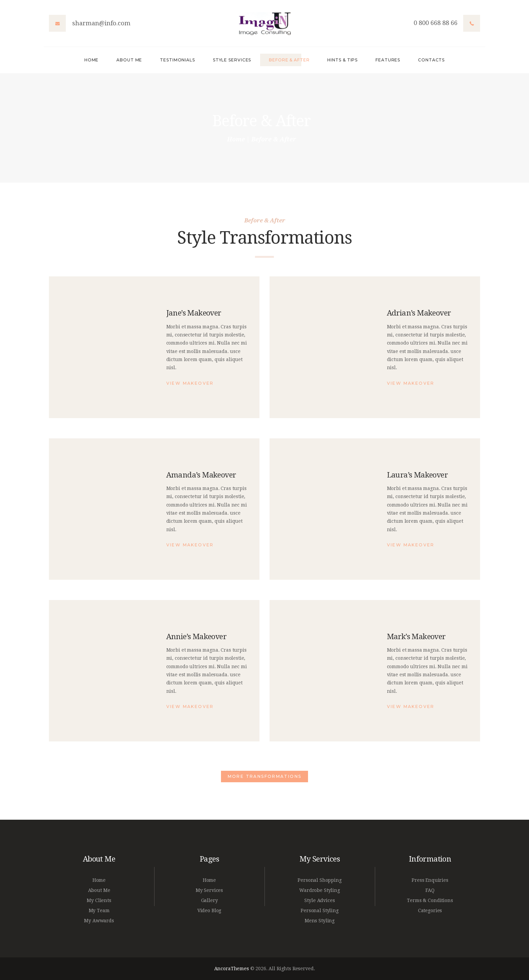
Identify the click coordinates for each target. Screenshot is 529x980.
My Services (209, 890)
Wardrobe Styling (320, 890)
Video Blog (210, 910)
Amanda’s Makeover (201, 475)
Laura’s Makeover (417, 475)
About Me (99, 890)
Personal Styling (320, 910)
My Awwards (99, 921)
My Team (99, 910)
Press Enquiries (430, 880)
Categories (430, 910)
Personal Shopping (319, 880)
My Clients (99, 900)
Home (236, 139)
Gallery (210, 900)
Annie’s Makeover (196, 636)
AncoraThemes (232, 969)
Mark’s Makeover (416, 636)
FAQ (430, 890)
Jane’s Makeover (194, 313)
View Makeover (190, 383)
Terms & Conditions (430, 900)
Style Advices (319, 900)
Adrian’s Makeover (419, 313)
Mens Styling (320, 921)
